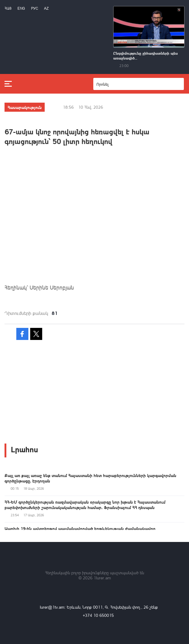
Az (46, 8)
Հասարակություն (25, 107)
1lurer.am (102, 578)
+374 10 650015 (98, 615)
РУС (35, 8)
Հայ (8, 8)
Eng (21, 8)
